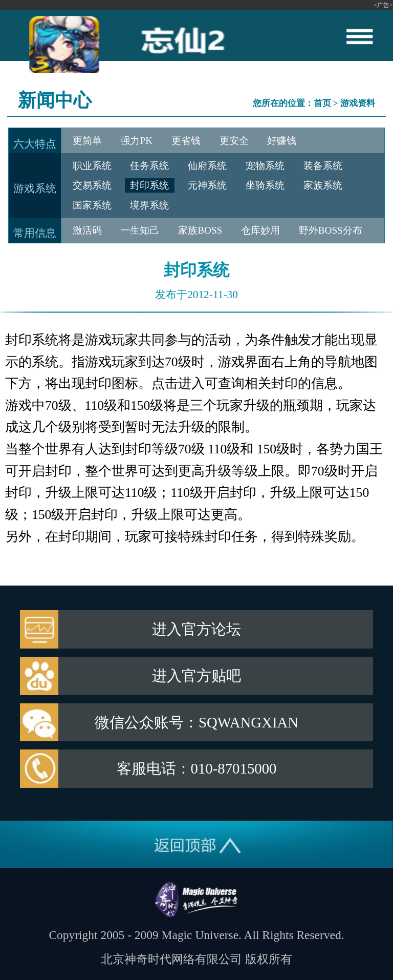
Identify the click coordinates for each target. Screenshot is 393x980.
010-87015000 (234, 768)
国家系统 (92, 205)
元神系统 (207, 185)
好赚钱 (282, 141)
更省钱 (186, 141)
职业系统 (92, 166)
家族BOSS (200, 230)
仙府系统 (207, 166)
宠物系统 (265, 166)
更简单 (87, 141)
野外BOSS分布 (331, 230)
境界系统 (149, 205)
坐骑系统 (265, 185)
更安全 (234, 141)
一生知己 (140, 230)
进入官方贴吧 (196, 676)
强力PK (136, 141)
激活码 (87, 230)
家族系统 (323, 185)
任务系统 (149, 166)
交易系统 (92, 185)
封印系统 (149, 185)
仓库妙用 (260, 230)
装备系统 (323, 166)
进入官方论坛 (196, 629)
